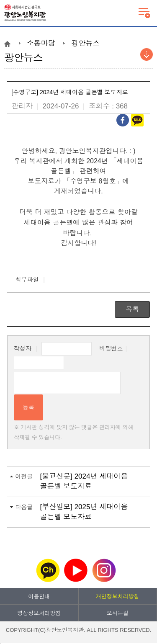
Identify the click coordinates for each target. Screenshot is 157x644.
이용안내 (39, 596)
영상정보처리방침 (39, 613)
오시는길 (118, 613)
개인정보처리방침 (118, 596)
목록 (132, 309)
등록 (28, 407)
